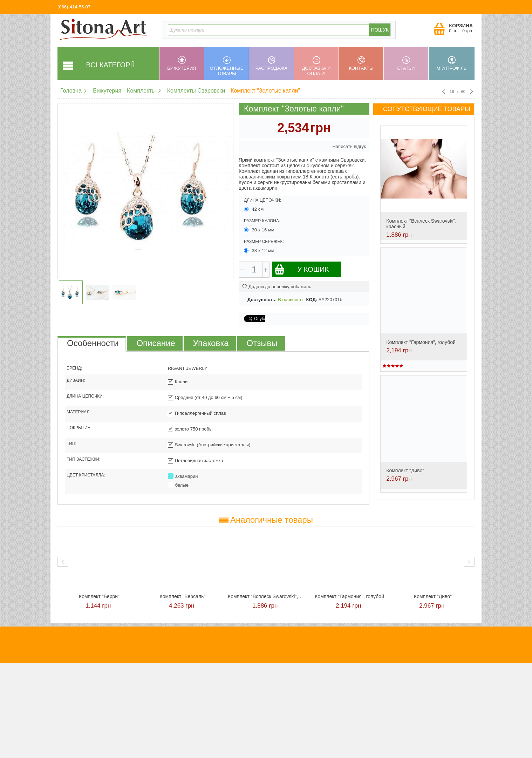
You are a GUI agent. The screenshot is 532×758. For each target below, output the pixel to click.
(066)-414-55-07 (74, 7)
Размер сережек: (264, 242)
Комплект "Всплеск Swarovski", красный (266, 596)
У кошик (302, 269)
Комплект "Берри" (99, 596)
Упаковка (211, 343)
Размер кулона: (262, 221)
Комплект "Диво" (405, 471)
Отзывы (262, 343)
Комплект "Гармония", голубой (421, 342)
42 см (254, 209)
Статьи (406, 63)
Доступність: (262, 300)
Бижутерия (182, 63)
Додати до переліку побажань (277, 287)
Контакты (361, 63)
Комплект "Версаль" (183, 596)
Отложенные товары (227, 66)
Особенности (93, 343)
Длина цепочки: (262, 200)
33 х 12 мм (260, 251)
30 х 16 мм (260, 230)
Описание (156, 343)
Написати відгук (349, 146)
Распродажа (271, 63)
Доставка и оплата (316, 66)
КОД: (312, 300)
